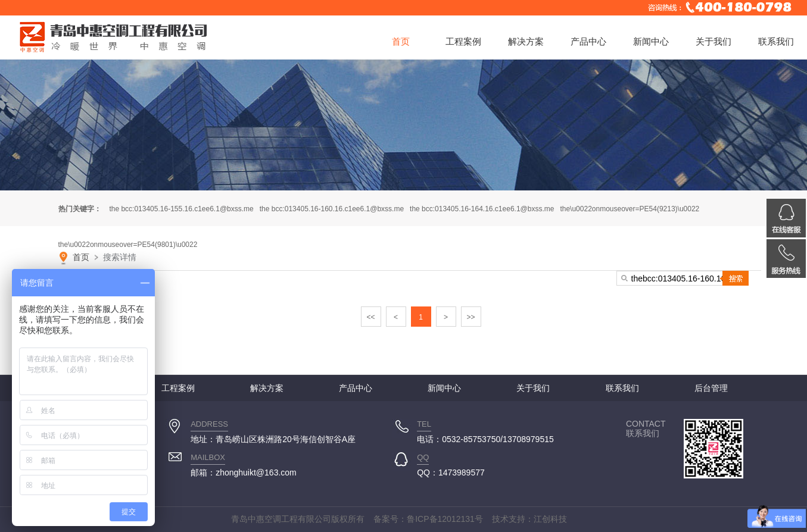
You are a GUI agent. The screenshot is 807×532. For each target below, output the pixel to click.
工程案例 (463, 41)
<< (370, 317)
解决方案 (526, 41)
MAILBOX (208, 457)
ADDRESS (209, 424)
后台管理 (711, 388)
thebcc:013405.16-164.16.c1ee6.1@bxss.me (482, 209)
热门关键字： (80, 209)
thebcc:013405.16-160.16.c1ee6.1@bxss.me (332, 209)
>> (471, 317)
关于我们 (713, 41)
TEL (424, 424)
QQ (423, 457)
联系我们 (776, 41)
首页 (401, 41)
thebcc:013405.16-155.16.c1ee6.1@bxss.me (181, 209)
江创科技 (550, 519)
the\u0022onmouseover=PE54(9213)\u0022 (630, 209)
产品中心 (588, 41)
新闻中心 (651, 41)
